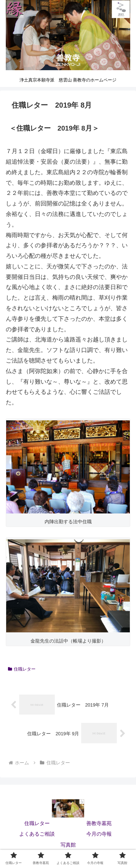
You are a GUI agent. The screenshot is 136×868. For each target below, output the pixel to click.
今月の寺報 (99, 834)
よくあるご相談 (37, 834)
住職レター (22, 669)
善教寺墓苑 (99, 823)
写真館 (68, 845)
